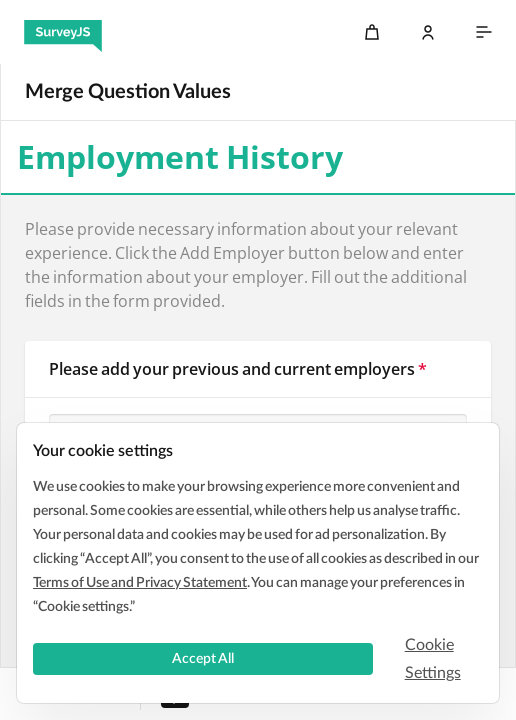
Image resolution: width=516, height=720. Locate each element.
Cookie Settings (433, 659)
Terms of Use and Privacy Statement (140, 583)
